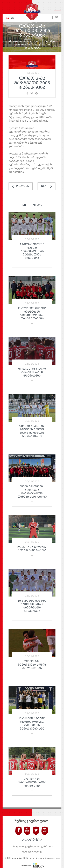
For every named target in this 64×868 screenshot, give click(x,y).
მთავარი (15, 41)
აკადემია (48, 41)
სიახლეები (32, 41)
